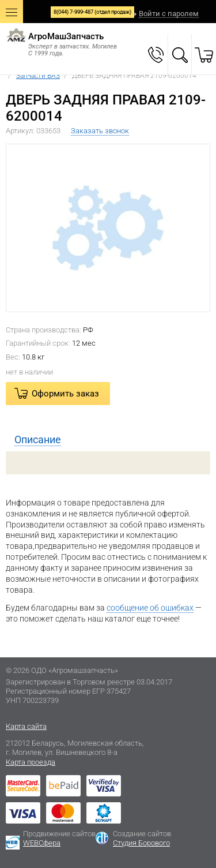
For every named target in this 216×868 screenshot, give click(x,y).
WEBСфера (42, 843)
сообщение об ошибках (150, 608)
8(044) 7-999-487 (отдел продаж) (92, 12)
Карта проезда (31, 762)
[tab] (108, 440)
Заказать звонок (100, 131)
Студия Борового (141, 843)
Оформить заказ (65, 394)
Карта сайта (26, 726)
